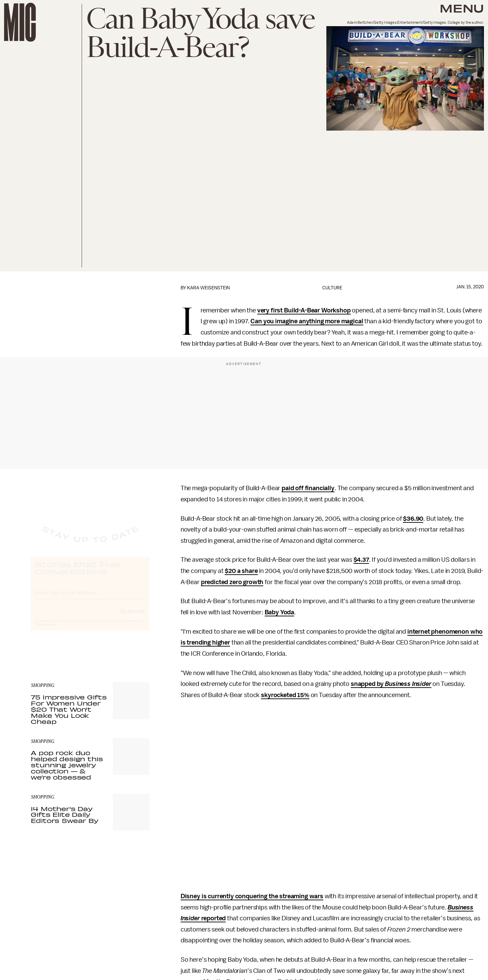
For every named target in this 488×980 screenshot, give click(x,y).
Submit (133, 617)
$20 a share (241, 571)
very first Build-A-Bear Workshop (304, 310)
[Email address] (90, 598)
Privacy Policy (45, 631)
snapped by (391, 684)
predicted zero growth (232, 582)
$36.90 (413, 519)
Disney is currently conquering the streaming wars (252, 896)
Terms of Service (126, 627)
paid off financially (308, 488)
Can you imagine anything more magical (307, 321)
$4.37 (361, 560)
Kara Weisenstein (208, 288)
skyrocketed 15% (285, 695)
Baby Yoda (280, 612)
